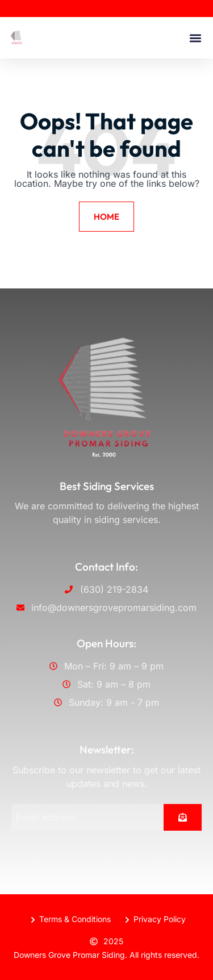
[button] (195, 38)
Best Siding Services (107, 486)
